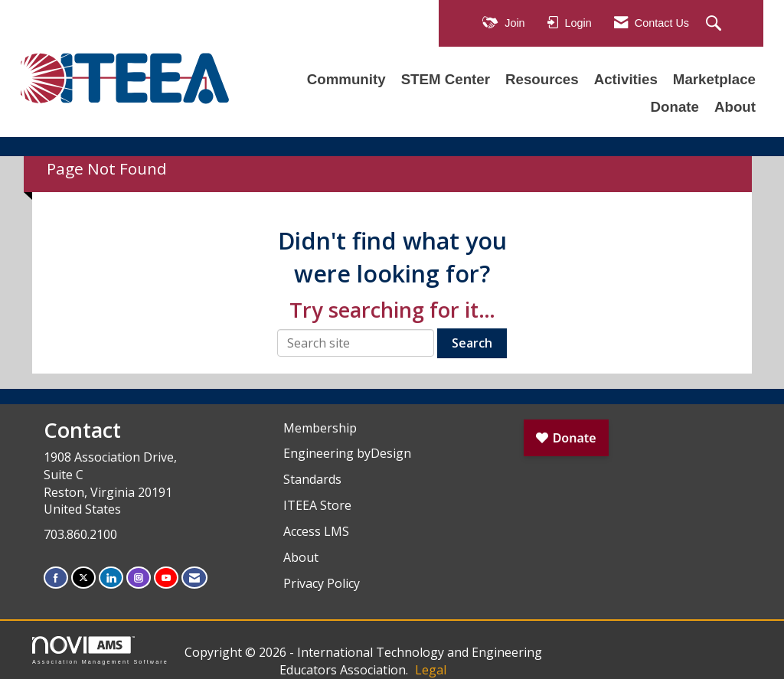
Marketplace (714, 79)
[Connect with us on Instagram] (139, 578)
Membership (320, 428)
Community (346, 79)
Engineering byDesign (347, 453)
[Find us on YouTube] (166, 578)
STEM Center (446, 79)
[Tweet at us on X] (83, 578)
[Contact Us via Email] (194, 578)
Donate (675, 107)
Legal (431, 670)
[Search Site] (715, 24)
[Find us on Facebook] (56, 578)
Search (472, 343)
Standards (312, 479)
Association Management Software (100, 650)
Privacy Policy (322, 583)
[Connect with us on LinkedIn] (111, 578)
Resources (542, 79)
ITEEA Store (317, 505)
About (735, 107)
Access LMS (316, 531)
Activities (626, 79)
